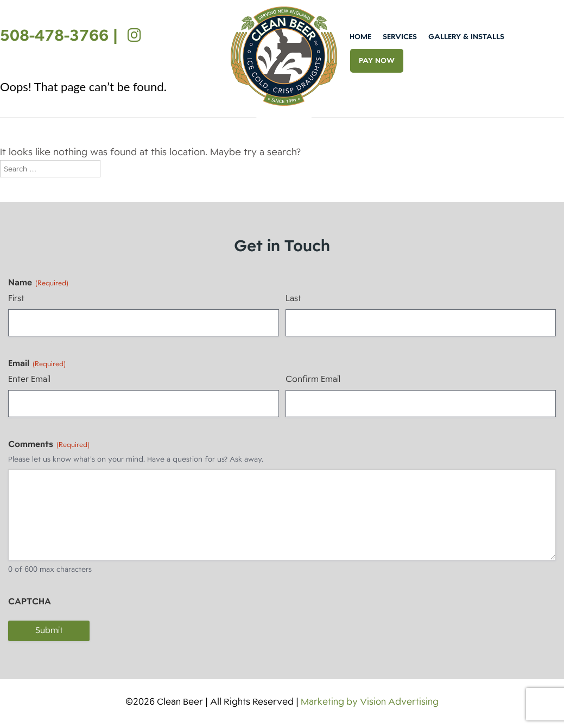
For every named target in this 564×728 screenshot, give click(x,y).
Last (293, 298)
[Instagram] (132, 35)
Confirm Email (313, 379)
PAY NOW (377, 60)
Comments (49, 444)
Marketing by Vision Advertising (370, 702)
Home (360, 37)
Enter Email (29, 379)
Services (400, 37)
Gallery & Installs (466, 37)
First (16, 298)
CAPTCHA (30, 602)
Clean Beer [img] (284, 56)
